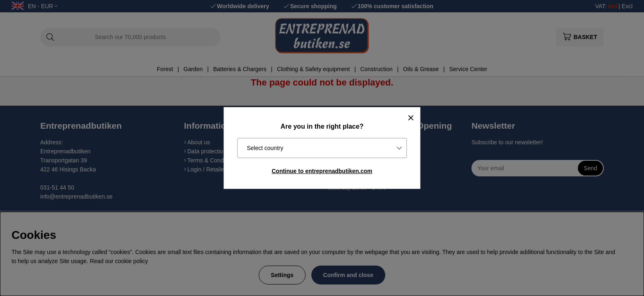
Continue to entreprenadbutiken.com (322, 171)
